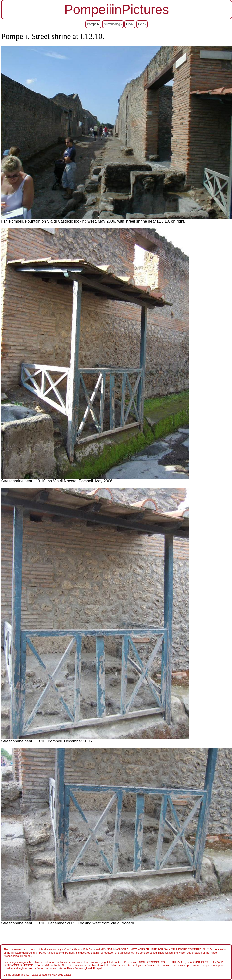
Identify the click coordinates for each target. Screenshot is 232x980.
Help (142, 24)
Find (130, 24)
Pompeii (93, 24)
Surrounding (113, 24)
